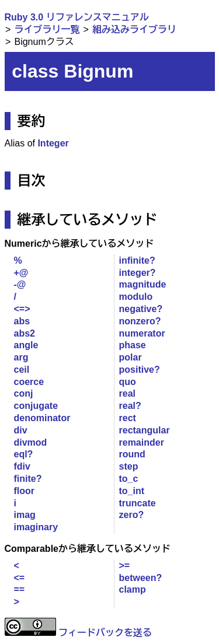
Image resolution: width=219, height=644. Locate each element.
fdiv (22, 466)
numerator (142, 333)
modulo (136, 297)
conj (24, 393)
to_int (132, 491)
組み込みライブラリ (134, 29)
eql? (24, 454)
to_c (129, 479)
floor (25, 491)
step (129, 466)
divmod (31, 442)
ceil (22, 370)
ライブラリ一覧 (47, 29)
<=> (22, 309)
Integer (53, 143)
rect (128, 418)
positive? (140, 370)
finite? (28, 479)
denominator (42, 418)
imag (25, 515)
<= (20, 578)
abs (22, 321)
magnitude (143, 284)
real (127, 393)
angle (26, 345)
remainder (142, 442)
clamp (133, 589)
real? (130, 406)
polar (131, 357)
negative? (141, 309)
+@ (21, 273)
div (21, 430)
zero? (132, 515)
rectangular (145, 430)
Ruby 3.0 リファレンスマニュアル (77, 17)
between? (141, 578)
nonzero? (140, 321)
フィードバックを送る (105, 633)
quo (128, 382)
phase (133, 345)
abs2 (25, 333)
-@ (20, 284)
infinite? (137, 260)
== (20, 589)
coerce (29, 382)
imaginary (36, 527)
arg (21, 357)
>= (125, 566)
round (132, 454)
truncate (138, 503)
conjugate (36, 406)
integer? (138, 273)
